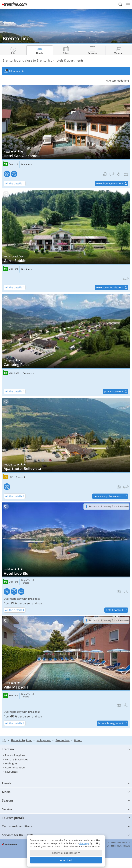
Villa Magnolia (66, 672)
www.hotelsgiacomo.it (112, 184)
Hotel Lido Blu (66, 559)
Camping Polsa (66, 345)
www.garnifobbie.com (112, 287)
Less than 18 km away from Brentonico (109, 506)
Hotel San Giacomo (66, 137)
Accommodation (15, 767)
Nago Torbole (28, 580)
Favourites (11, 772)
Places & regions (15, 755)
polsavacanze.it (116, 392)
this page (84, 843)
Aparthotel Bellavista (66, 449)
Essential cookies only (66, 853)
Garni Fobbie (66, 241)
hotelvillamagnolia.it (113, 723)
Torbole (25, 583)
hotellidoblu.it (117, 610)
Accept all (66, 860)
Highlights (11, 763)
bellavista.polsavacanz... (111, 496)
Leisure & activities (17, 759)
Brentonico (27, 164)
